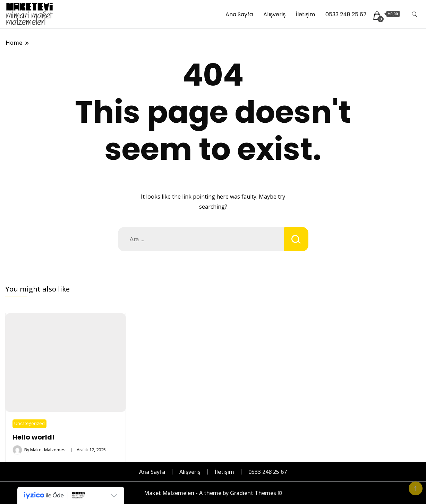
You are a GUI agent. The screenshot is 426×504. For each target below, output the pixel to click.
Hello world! (33, 437)
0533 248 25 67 (346, 14)
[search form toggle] (415, 14)
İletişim (305, 14)
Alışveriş (274, 14)
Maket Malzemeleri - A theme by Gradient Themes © (213, 493)
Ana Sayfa (239, 14)
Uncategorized (29, 423)
